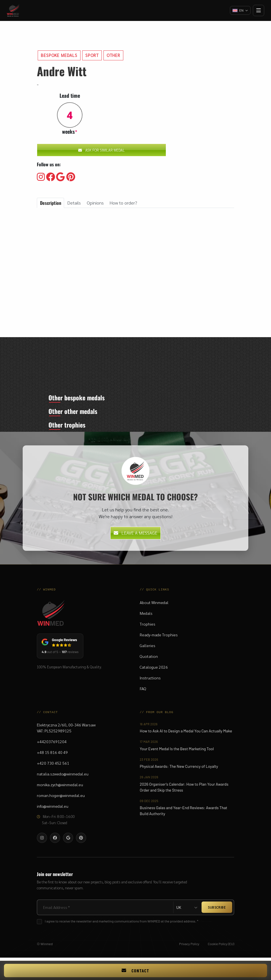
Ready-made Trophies (159, 637)
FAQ (143, 691)
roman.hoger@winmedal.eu (61, 798)
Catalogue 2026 (154, 670)
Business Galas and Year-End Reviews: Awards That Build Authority (184, 813)
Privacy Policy (189, 946)
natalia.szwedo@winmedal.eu (63, 776)
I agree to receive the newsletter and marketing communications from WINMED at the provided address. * (121, 924)
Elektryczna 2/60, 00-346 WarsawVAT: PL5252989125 (66, 730)
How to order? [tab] (123, 203)
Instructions (150, 681)
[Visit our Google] (61, 177)
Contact (135, 971)
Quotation (149, 659)
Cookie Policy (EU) (221, 946)
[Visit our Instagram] (41, 177)
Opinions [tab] (95, 203)
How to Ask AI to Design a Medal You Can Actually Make (186, 734)
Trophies (148, 627)
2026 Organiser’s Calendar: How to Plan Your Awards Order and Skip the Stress (184, 790)
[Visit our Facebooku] (50, 177)
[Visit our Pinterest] (71, 177)
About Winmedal (154, 605)
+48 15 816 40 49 (52, 755)
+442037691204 (52, 744)
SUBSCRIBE (217, 910)
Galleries (148, 648)
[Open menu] (259, 10)
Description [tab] (51, 203)
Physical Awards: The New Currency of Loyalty (179, 769)
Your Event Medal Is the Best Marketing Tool (177, 751)
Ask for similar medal (101, 150)
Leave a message (135, 536)
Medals (146, 616)
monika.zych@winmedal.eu (60, 787)
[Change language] (240, 10)
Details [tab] (74, 203)
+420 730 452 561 (53, 766)
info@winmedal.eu (53, 809)
